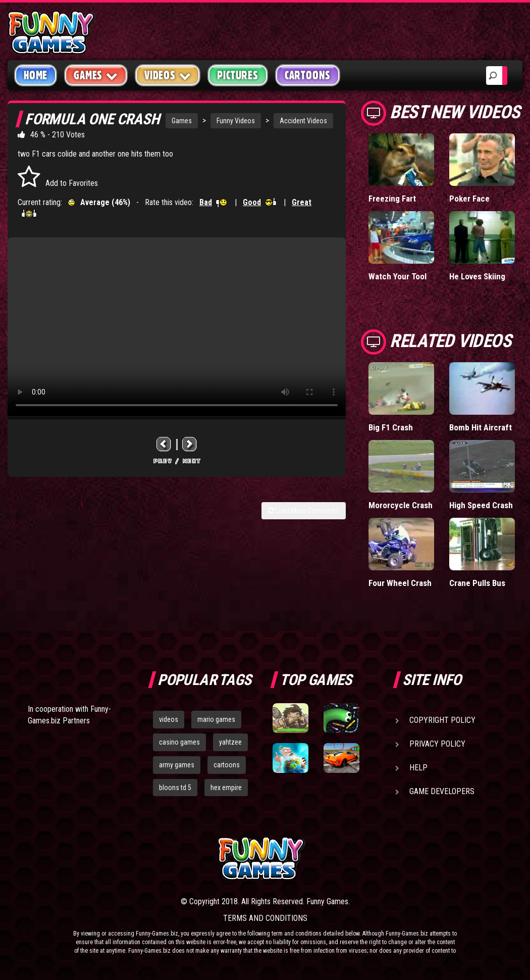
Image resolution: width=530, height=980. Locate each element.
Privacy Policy (437, 744)
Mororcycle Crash (401, 505)
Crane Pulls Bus (477, 583)
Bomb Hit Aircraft (481, 427)
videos (169, 719)
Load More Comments (304, 511)
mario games (216, 719)
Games (182, 121)
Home (36, 75)
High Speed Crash (481, 505)
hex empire (226, 788)
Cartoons (308, 75)
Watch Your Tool (397, 276)
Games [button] (96, 75)
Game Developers (442, 791)
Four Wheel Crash (400, 583)
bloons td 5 (175, 788)
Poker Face (469, 199)
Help (418, 768)
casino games (179, 742)
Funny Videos (236, 121)
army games (177, 765)
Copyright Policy (442, 720)
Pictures (237, 75)
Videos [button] (168, 75)
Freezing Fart (392, 199)
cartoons (227, 765)
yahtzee (230, 742)
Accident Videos (303, 121)
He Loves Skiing (477, 276)
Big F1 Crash (391, 427)
